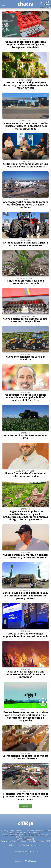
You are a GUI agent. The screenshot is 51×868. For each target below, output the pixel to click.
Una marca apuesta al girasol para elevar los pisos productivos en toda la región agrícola (26, 85)
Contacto (35, 851)
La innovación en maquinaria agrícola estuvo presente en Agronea (26, 244)
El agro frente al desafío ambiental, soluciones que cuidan (26, 475)
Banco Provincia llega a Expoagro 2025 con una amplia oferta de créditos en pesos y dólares (26, 596)
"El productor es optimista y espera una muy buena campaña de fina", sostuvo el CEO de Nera (26, 398)
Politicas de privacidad (21, 851)
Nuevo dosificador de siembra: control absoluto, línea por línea (26, 320)
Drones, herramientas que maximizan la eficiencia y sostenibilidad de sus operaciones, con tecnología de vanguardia (26, 716)
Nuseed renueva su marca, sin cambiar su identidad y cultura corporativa (26, 556)
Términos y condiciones (31, 845)
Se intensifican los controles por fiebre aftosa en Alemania (26, 757)
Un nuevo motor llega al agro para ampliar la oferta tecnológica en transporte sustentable (26, 45)
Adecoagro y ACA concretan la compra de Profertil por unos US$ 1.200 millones (26, 205)
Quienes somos (15, 845)
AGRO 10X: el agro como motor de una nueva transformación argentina (26, 165)
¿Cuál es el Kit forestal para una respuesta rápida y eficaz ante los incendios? (26, 674)
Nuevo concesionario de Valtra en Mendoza (26, 358)
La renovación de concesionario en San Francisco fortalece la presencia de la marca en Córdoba (26, 126)
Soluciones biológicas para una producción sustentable (26, 282)
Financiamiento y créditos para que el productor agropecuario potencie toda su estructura (26, 797)
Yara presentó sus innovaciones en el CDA (26, 437)
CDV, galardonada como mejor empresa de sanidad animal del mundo (26, 635)
